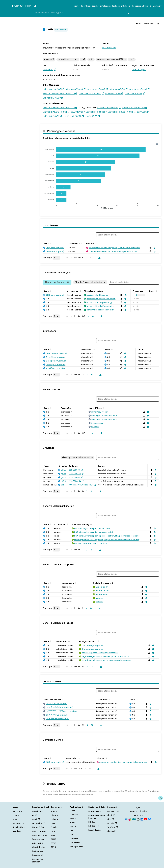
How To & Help (39, 831)
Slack (111, 815)
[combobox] (82, 13)
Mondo (54, 811)
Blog (110, 819)
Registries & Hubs (141, 6)
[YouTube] (145, 819)
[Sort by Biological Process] (98, 641)
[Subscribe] (126, 819)
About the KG (38, 847)
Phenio (54, 827)
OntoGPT (74, 838)
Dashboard (37, 855)
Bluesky (112, 831)
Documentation (39, 835)
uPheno (54, 819)
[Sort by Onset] (156, 291)
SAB (15, 819)
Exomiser (74, 815)
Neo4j (36, 819)
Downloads (37, 811)
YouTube (112, 827)
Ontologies (105, 6)
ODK (72, 834)
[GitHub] (138, 819)
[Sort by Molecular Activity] (91, 524)
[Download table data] (99, 258)
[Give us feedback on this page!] (160, 798)
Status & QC (38, 827)
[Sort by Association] (81, 244)
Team (16, 815)
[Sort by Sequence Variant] (62, 700)
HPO (53, 823)
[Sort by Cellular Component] (114, 583)
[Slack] (130, 819)
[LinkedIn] (142, 819)
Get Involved (113, 811)
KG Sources (37, 851)
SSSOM (73, 827)
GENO (53, 839)
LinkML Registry (95, 830)
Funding (17, 831)
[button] (140, 295)
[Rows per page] (56, 258)
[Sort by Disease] (95, 244)
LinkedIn (112, 823)
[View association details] (154, 248)
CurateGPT (75, 842)
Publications (19, 827)
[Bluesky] (149, 819)
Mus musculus (109, 48)
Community (156, 6)
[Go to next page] (88, 316)
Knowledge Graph (90, 6)
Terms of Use (38, 839)
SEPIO (53, 843)
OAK (72, 830)
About (77, 6)
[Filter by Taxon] (90, 282)
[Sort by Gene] (50, 244)
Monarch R (38, 823)
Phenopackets (76, 846)
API (35, 815)
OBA (53, 831)
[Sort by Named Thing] (103, 408)
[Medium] (134, 819)
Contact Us (19, 823)
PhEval (73, 818)
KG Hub (92, 822)
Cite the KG (38, 843)
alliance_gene (139, 70)
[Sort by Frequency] (145, 291)
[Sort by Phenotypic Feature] (105, 291)
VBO (53, 835)
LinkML (72, 823)
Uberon (54, 815)
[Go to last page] (92, 316)
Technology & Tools (121, 6)
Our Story (18, 811)
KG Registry (94, 826)
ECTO (53, 847)
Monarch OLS (94, 811)
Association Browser (38, 860)
